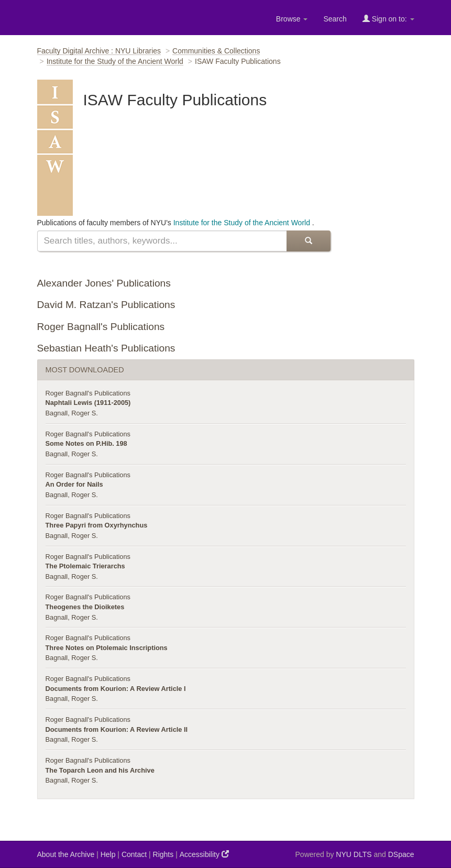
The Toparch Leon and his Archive (100, 770)
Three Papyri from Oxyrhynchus (97, 525)
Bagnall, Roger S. (72, 413)
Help (108, 854)
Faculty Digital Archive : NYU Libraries (99, 51)
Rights (163, 854)
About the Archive (66, 854)
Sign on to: (388, 19)
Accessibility (204, 854)
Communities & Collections (216, 51)
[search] (162, 241)
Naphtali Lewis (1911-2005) (88, 403)
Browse (292, 19)
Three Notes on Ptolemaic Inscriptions (107, 648)
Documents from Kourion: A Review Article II (117, 729)
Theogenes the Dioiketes (85, 607)
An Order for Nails (74, 484)
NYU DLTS (354, 854)
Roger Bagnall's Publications (101, 327)
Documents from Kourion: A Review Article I (116, 689)
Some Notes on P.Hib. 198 (86, 443)
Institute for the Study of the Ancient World (115, 61)
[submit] (309, 241)
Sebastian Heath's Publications (106, 348)
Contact (134, 854)
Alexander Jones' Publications (104, 283)
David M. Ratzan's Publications (106, 305)
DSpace (401, 854)
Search (335, 19)
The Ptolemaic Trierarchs (85, 566)
